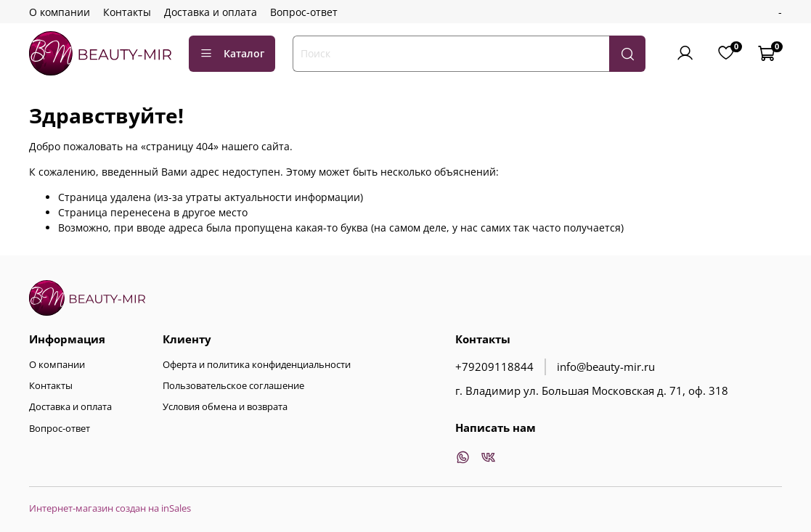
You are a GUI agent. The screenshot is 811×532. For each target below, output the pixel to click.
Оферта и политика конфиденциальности (257, 365)
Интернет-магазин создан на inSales (110, 508)
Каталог (232, 53)
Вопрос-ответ (304, 12)
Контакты (127, 12)
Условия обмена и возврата (225, 407)
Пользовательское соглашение (233, 386)
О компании (60, 12)
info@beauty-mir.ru (606, 367)
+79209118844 (494, 367)
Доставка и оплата (211, 12)
